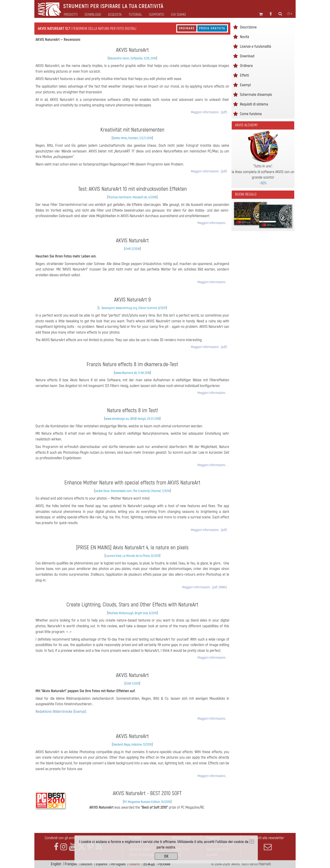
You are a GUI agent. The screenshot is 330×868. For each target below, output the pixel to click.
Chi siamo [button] (178, 15)
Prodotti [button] (71, 15)
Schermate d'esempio (256, 95)
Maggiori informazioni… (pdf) (209, 112)
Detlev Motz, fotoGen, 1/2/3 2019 (132, 138)
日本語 (149, 864)
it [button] (290, 14)
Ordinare (187, 28)
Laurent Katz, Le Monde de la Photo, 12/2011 (132, 556)
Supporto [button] (157, 15)
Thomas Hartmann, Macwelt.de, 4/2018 (132, 197)
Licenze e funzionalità (256, 46)
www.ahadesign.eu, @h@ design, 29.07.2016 (132, 419)
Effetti (244, 75)
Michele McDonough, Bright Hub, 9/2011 (132, 613)
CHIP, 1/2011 (132, 684)
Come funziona (251, 114)
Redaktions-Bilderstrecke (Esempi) (61, 712)
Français (71, 864)
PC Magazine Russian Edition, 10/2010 (147, 802)
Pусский (164, 864)
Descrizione (248, 27)
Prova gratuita (212, 28)
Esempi (245, 85)
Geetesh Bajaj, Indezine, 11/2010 (132, 745)
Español (102, 864)
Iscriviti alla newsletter (268, 843)
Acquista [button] (115, 15)
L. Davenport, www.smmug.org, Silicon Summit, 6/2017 (132, 308)
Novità (245, 37)
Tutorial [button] (135, 15)
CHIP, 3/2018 (132, 249)
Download (93, 15)
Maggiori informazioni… (212, 223)
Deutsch (86, 864)
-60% (263, 183)
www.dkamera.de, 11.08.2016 (132, 373)
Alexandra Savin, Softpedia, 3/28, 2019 (132, 58)
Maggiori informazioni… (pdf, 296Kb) (205, 587)
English (56, 864)
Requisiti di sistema (254, 104)
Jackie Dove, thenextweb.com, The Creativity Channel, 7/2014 (132, 491)
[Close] (252, 842)
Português (118, 864)
